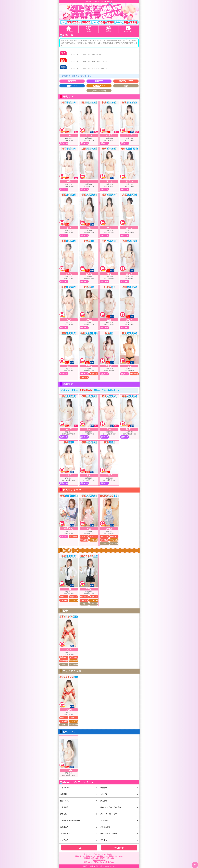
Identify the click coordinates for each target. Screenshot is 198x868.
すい (69, 228)
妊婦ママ (99, 81)
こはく (109, 475)
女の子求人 (79, 840)
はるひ (129, 429)
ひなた (109, 529)
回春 (126, 86)
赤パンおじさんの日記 (120, 834)
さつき (129, 320)
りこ (109, 228)
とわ (89, 475)
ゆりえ (109, 135)
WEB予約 (119, 848)
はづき (109, 181)
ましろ (129, 135)
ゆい (69, 366)
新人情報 (120, 801)
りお (89, 529)
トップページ (68, 31)
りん (129, 366)
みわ (89, 228)
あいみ (109, 366)
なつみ (69, 770)
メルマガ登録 (120, 827)
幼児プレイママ (126, 81)
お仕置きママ (99, 86)
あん (89, 429)
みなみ (89, 320)
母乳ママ (72, 81)
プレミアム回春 (99, 91)
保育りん (69, 529)
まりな (69, 475)
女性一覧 (108, 31)
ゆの (89, 181)
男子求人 (120, 840)
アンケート (120, 821)
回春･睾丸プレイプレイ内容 (120, 807)
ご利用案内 (79, 807)
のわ (69, 181)
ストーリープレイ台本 (120, 814)
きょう (89, 135)
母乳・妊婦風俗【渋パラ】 (93, 866)
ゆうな (69, 429)
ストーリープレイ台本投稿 (79, 821)
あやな (89, 274)
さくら (69, 274)
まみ (69, 135)
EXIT (121, 856)
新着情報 (120, 788)
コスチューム (79, 834)
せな (109, 274)
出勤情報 (88, 31)
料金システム (128, 31)
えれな (129, 228)
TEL (79, 848)
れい (69, 320)
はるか (129, 181)
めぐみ (129, 274)
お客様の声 (79, 827)
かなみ (89, 366)
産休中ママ (72, 86)
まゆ (109, 320)
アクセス (79, 814)
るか (109, 429)
